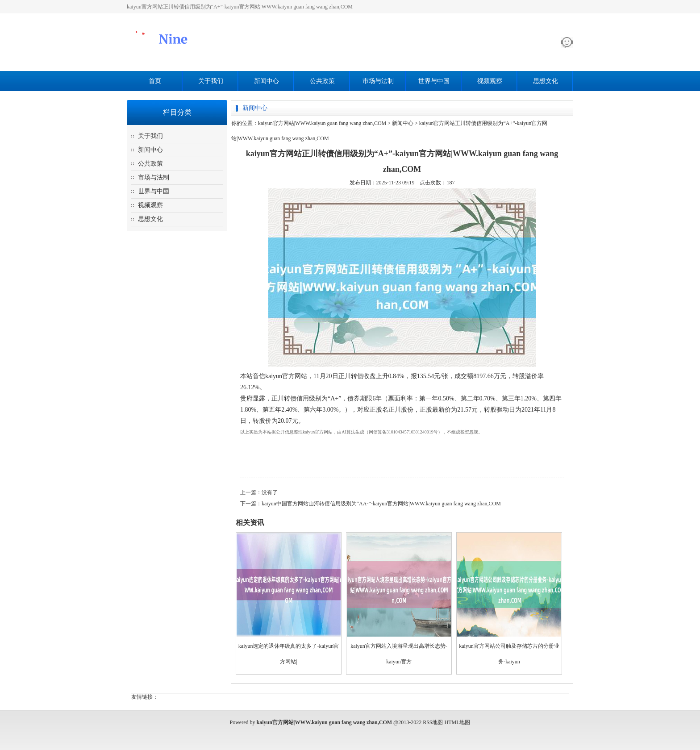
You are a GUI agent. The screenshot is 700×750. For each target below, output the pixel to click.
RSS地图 (433, 722)
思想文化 (546, 81)
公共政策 (322, 81)
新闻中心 (267, 81)
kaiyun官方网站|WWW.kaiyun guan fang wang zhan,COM (322, 123)
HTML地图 (458, 722)
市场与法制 (378, 81)
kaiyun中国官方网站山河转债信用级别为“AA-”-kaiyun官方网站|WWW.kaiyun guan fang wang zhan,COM (381, 504)
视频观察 (490, 81)
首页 (155, 81)
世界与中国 (434, 81)
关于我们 (211, 81)
